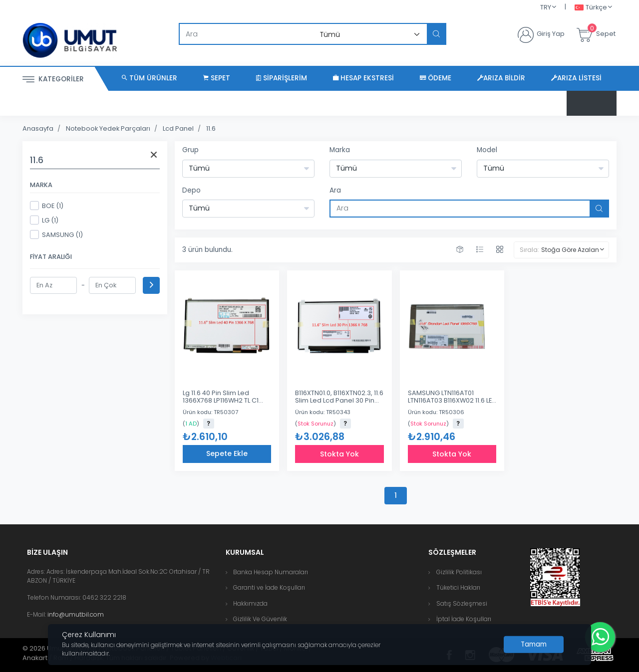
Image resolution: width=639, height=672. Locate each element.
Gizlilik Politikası (459, 572)
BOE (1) (47, 206)
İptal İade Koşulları (464, 619)
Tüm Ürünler (150, 78)
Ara (335, 190)
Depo (191, 190)
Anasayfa (38, 128)
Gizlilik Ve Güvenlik (260, 619)
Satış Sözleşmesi (462, 603)
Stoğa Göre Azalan (570, 250)
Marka (340, 150)
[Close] (534, 645)
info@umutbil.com (76, 614)
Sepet (217, 78)
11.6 (211, 128)
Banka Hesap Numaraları (271, 572)
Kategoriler (53, 80)
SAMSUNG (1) (56, 234)
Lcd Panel (178, 128)
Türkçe (591, 8)
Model (487, 150)
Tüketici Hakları (458, 587)
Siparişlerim (282, 78)
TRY (546, 7)
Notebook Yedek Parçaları (108, 128)
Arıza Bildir (501, 78)
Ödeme (436, 78)
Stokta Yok (339, 454)
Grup (190, 150)
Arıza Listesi (576, 78)
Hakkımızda (250, 603)
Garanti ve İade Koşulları (269, 587)
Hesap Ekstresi (363, 78)
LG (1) (44, 220)
